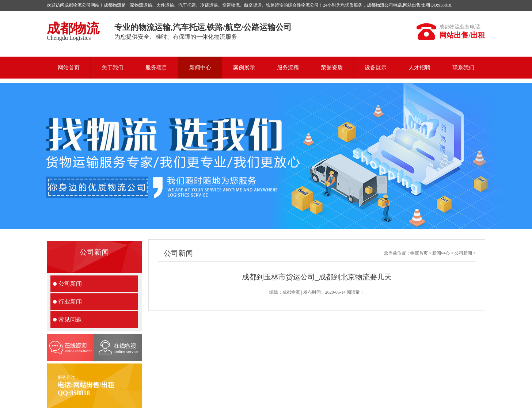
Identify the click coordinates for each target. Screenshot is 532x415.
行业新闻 (70, 302)
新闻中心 (200, 68)
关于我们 (113, 68)
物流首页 (419, 253)
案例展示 (244, 68)
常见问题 (70, 319)
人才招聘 (419, 68)
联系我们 (463, 68)
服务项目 (156, 68)
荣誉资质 (332, 68)
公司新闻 (70, 284)
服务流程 (288, 68)
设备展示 (376, 68)
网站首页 (69, 68)
